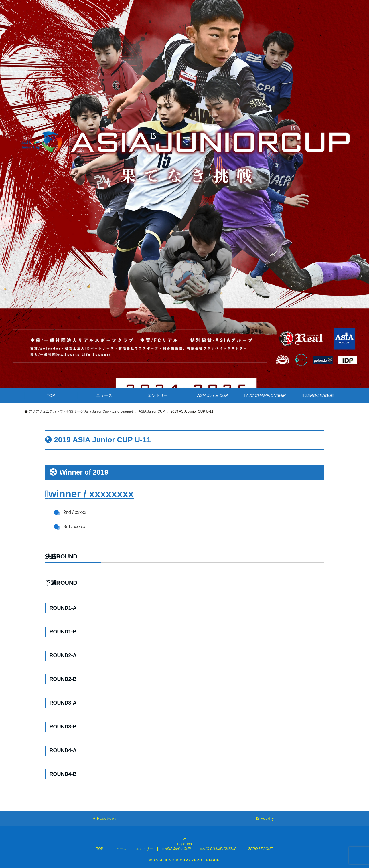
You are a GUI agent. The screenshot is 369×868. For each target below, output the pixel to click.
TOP (51, 395)
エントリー (158, 395)
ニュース (104, 395)
